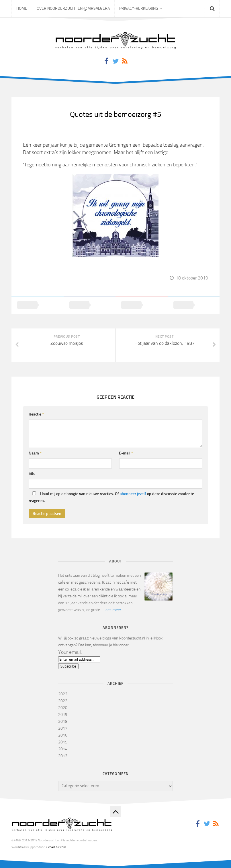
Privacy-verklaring (139, 8)
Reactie (36, 414)
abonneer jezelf (133, 494)
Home (22, 8)
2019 (63, 715)
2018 (63, 722)
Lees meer (112, 610)
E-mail (126, 453)
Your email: (70, 652)
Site (32, 474)
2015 (63, 742)
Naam (35, 453)
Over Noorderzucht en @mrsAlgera (73, 8)
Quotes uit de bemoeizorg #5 (116, 114)
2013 (63, 756)
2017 (63, 728)
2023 (63, 694)
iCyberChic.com (56, 847)
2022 (63, 701)
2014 (63, 749)
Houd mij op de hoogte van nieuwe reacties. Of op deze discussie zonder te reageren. (111, 497)
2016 (63, 735)
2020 (63, 708)
